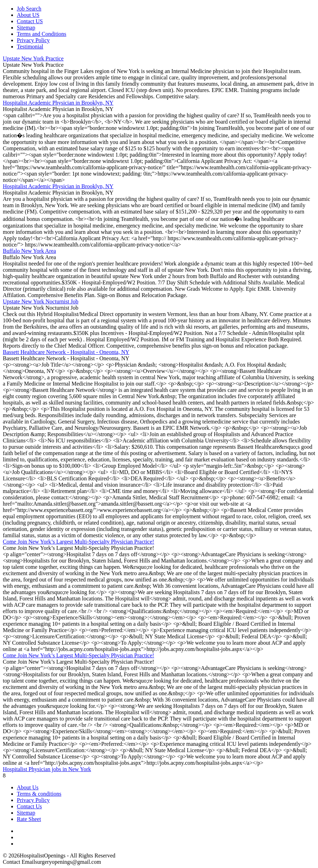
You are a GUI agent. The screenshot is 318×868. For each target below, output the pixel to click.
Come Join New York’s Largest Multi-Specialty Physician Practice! (79, 542)
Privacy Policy (33, 40)
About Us (28, 787)
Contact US (30, 21)
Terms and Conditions (42, 34)
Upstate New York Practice (33, 58)
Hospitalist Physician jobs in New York (47, 769)
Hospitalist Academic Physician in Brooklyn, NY (58, 103)
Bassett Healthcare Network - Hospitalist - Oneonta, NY (66, 352)
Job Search (29, 9)
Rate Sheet (29, 819)
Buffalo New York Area (29, 251)
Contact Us (29, 806)
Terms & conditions (39, 794)
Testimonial (30, 47)
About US (28, 15)
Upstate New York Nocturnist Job (41, 301)
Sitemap (26, 28)
